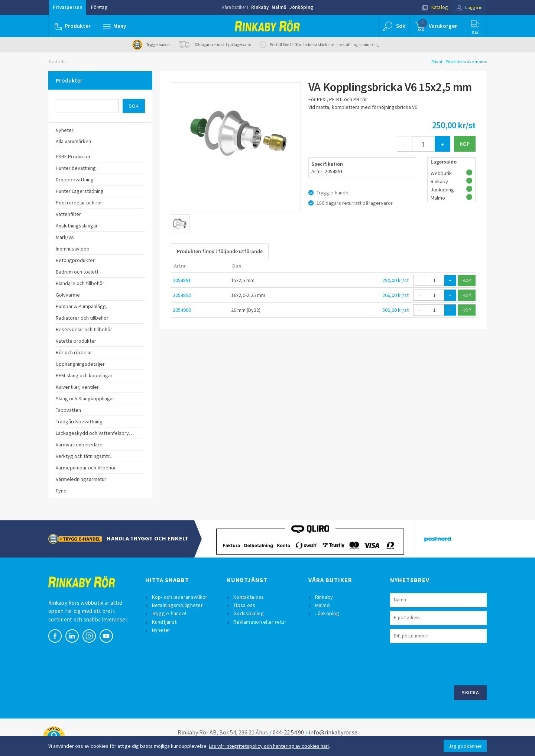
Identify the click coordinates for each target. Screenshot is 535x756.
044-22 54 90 (288, 732)
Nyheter (161, 630)
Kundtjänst (164, 622)
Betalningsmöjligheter (177, 605)
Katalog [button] (434, 7)
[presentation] (447, 663)
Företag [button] (99, 7)
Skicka (470, 692)
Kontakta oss (249, 597)
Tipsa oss (245, 605)
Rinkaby (260, 7)
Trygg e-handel (169, 613)
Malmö (279, 7)
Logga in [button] (469, 7)
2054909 (182, 310)
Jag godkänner (465, 746)
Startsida (57, 62)
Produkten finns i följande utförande (220, 251)
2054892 (182, 295)
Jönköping (301, 7)
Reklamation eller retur (260, 622)
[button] (114, 26)
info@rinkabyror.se (333, 732)
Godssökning (249, 613)
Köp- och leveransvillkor (180, 597)
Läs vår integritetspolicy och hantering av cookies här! (269, 746)
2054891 (182, 280)
